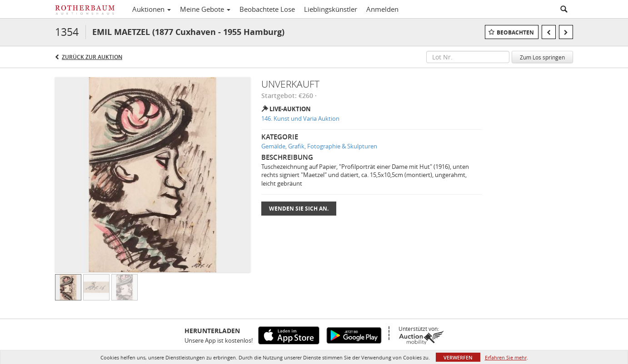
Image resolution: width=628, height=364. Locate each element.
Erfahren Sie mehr (506, 357)
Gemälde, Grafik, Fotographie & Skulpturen (319, 146)
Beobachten (515, 32)
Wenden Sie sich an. (299, 209)
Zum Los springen (542, 57)
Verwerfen (458, 357)
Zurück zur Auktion (92, 57)
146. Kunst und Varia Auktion (300, 118)
